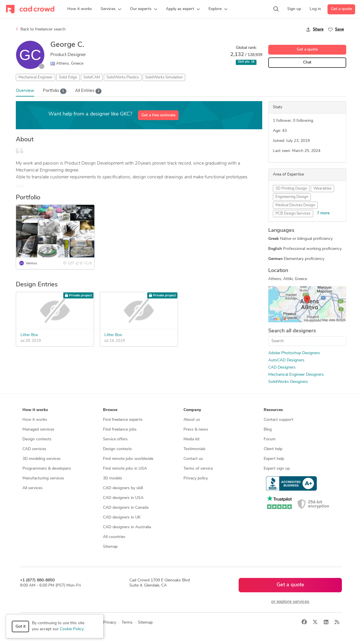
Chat (307, 62)
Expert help (274, 459)
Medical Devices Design (295, 205)
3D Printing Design (291, 189)
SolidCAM (92, 77)
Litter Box (29, 335)
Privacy (110, 623)
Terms (127, 623)
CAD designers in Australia (127, 527)
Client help (273, 449)
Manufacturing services (43, 478)
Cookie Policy (72, 629)
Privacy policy (196, 478)
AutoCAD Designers (286, 360)
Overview (25, 91)
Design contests (37, 439)
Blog (268, 430)
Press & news (196, 430)
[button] (111, 9)
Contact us (193, 459)
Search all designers (292, 331)
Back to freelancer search (41, 29)
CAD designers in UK (122, 517)
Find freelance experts (123, 420)
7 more (323, 213)
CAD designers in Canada (126, 508)
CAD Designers (282, 368)
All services (32, 488)
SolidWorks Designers (288, 382)
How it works (35, 420)
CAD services (34, 449)
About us (192, 420)
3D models (113, 478)
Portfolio (55, 91)
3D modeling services (42, 459)
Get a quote (341, 9)
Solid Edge (68, 77)
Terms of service (198, 469)
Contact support (278, 420)
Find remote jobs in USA (125, 469)
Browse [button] (110, 410)
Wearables (322, 189)
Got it (21, 627)
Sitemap (110, 547)
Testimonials (195, 449)
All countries (114, 537)
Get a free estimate (158, 115)
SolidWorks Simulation (164, 77)
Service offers (115, 439)
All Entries (88, 91)
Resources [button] (273, 410)
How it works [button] (35, 410)
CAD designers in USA (123, 498)
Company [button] (192, 410)
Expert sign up (277, 469)
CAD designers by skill (123, 488)
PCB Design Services (293, 214)
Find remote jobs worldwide (128, 459)
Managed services (38, 430)
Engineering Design (292, 197)
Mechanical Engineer (36, 77)
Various (31, 263)
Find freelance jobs (120, 430)
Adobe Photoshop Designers (294, 353)
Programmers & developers (47, 469)
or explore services (290, 602)
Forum (270, 439)
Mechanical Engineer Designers (296, 375)
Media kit (191, 439)
